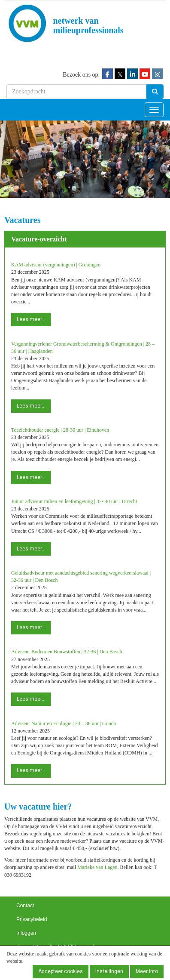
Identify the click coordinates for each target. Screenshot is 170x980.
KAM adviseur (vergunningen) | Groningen (56, 265)
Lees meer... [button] (31, 319)
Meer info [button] (147, 971)
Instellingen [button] (109, 971)
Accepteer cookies (61, 971)
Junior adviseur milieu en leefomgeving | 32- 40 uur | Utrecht (74, 501)
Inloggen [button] (26, 933)
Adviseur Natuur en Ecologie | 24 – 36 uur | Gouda (64, 723)
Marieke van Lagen (97, 867)
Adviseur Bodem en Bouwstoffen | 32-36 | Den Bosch (67, 652)
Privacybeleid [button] (32, 919)
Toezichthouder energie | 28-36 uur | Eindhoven (60, 430)
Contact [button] (25, 906)
